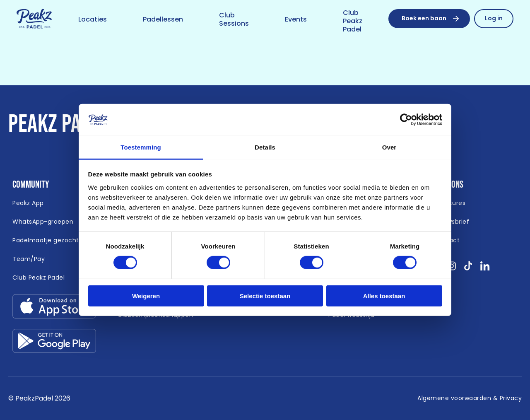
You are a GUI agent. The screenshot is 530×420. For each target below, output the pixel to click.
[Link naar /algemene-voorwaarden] (470, 398)
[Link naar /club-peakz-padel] (353, 22)
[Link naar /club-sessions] (234, 20)
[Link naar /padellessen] (163, 20)
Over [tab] (389, 147)
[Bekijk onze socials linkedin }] (485, 269)
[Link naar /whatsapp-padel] (43, 222)
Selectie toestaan (265, 296)
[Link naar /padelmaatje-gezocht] (46, 241)
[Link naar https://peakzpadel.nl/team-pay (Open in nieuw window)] (29, 259)
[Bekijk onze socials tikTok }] (468, 269)
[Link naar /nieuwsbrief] (452, 222)
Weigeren (146, 296)
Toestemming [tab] (141, 147)
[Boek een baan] (429, 19)
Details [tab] (265, 147)
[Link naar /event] (296, 20)
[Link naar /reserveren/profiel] (494, 19)
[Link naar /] (34, 19)
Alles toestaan (384, 296)
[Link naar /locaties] (93, 20)
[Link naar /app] (28, 203)
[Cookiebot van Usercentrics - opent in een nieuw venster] (406, 120)
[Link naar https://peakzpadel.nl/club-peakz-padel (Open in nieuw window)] (39, 278)
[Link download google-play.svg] (54, 343)
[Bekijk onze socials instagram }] (452, 269)
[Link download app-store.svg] (54, 308)
